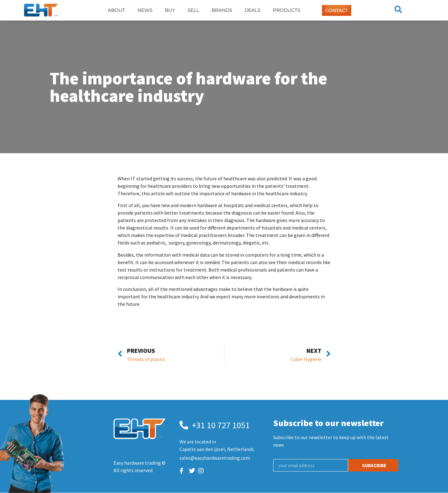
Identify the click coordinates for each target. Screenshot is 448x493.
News (145, 10)
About (116, 10)
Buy (170, 10)
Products (287, 10)
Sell (193, 10)
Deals (252, 10)
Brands (222, 10)
